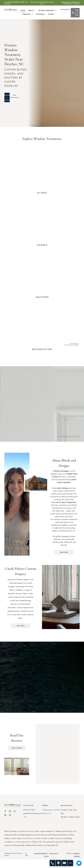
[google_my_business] (10, 815)
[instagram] (10, 811)
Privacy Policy (54, 853)
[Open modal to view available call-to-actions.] (70, 863)
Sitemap (46, 856)
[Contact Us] (64, 863)
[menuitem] (23, 10)
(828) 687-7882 (29, 810)
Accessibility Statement (41, 853)
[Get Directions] (59, 863)
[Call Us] (53, 863)
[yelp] (15, 811)
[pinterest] (5, 815)
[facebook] (5, 811)
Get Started (76, 4)
